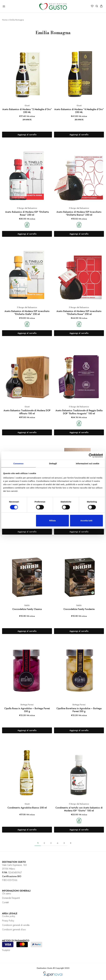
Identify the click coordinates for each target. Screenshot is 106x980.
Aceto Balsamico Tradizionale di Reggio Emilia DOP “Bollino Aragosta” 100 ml (79, 412)
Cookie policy (9, 916)
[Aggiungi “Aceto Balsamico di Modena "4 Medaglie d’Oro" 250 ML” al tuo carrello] (79, 135)
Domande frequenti (11, 898)
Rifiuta (52, 521)
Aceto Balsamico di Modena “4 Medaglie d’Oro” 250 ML (79, 111)
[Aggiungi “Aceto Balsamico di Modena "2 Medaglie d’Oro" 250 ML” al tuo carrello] (27, 135)
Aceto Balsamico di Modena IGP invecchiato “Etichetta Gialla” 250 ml (27, 313)
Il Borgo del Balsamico (27, 208)
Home (5, 20)
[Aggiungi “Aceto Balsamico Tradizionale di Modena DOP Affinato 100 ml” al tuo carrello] (27, 432)
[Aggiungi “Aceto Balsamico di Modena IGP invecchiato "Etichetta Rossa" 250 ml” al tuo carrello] (79, 333)
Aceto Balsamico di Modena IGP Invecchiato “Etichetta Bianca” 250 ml (79, 213)
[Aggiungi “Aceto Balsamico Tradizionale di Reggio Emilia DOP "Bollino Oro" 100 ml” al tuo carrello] (27, 532)
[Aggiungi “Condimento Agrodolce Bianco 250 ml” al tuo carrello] (27, 830)
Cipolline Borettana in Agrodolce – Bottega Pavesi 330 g (79, 710)
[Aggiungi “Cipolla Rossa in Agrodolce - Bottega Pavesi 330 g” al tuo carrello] (27, 730)
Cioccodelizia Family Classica (27, 609)
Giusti (27, 106)
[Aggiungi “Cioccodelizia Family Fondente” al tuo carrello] (79, 631)
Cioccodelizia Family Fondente (79, 609)
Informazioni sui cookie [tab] (88, 463)
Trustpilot (6, 950)
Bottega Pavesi (27, 705)
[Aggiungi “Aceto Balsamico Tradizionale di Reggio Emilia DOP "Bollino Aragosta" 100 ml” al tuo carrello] (79, 432)
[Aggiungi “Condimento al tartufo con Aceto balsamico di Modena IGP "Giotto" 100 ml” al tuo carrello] (79, 830)
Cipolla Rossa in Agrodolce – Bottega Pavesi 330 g (27, 710)
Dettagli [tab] (53, 463)
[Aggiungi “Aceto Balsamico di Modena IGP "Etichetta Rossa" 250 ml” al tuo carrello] (27, 234)
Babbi (27, 605)
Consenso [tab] (18, 463)
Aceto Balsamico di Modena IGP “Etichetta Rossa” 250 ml (27, 213)
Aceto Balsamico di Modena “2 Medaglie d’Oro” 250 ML (27, 111)
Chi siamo (7, 894)
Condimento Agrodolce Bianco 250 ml (27, 808)
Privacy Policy (8, 921)
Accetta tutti (86, 521)
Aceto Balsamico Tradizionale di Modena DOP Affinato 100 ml (27, 412)
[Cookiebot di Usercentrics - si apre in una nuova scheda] (91, 456)
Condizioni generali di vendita (16, 925)
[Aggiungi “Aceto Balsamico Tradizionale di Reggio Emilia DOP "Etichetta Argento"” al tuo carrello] (79, 532)
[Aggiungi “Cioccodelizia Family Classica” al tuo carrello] (27, 631)
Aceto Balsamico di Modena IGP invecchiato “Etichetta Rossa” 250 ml (79, 313)
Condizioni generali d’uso (14, 930)
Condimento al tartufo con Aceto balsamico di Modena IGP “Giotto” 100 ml (79, 809)
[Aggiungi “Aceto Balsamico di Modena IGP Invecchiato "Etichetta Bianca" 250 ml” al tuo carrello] (79, 234)
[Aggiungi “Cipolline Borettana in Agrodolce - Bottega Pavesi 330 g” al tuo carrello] (79, 730)
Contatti (5, 902)
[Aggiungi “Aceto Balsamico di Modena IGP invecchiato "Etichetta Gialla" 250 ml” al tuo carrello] (27, 333)
